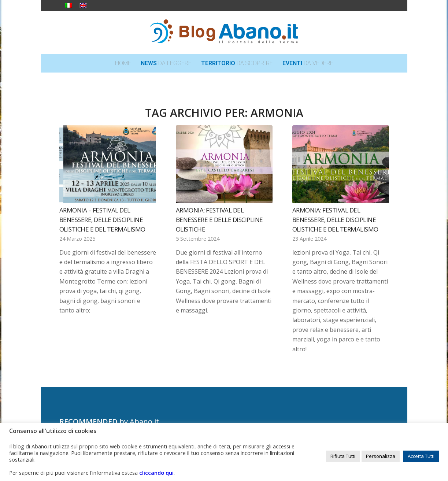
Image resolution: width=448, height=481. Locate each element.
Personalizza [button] (381, 456)
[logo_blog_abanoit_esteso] (224, 33)
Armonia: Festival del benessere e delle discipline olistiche (219, 219)
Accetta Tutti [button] (421, 456)
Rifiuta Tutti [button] (343, 456)
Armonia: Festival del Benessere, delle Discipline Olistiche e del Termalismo (335, 219)
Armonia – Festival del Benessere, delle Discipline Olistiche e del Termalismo (102, 219)
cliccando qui (156, 473)
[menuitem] (123, 63)
